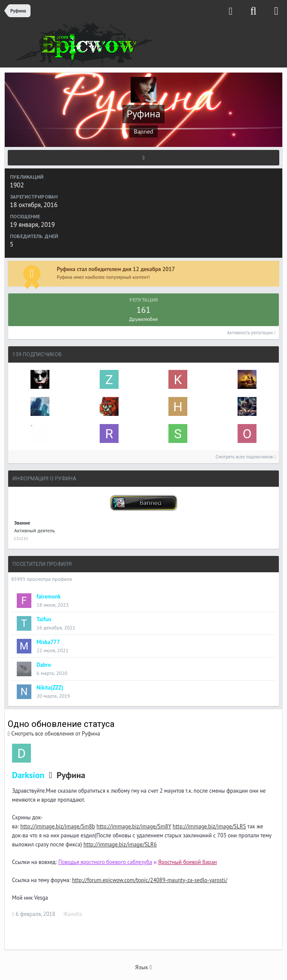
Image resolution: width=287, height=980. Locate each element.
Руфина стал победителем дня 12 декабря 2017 (116, 269)
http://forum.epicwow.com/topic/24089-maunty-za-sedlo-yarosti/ (150, 880)
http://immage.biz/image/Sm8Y (134, 826)
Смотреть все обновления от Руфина (54, 734)
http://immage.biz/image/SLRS (209, 826)
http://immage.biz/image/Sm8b (58, 826)
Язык (144, 967)
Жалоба (73, 914)
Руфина (71, 775)
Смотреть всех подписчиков (246, 457)
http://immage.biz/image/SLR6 (120, 844)
